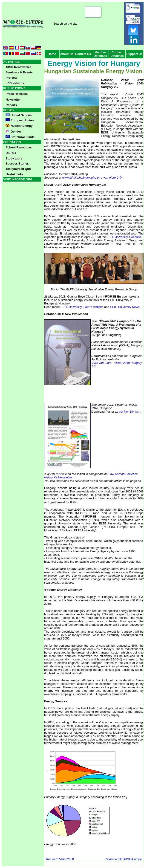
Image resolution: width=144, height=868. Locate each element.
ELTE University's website (124, 237)
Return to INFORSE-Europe (123, 859)
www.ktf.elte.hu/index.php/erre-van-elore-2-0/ (92, 178)
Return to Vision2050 (60, 859)
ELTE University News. (125, 307)
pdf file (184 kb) (129, 412)
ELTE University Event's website (82, 307)
